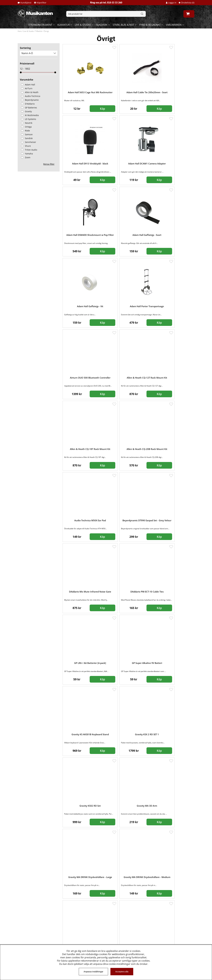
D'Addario (27, 104)
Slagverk (102, 25)
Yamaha (26, 154)
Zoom (25, 157)
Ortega (26, 127)
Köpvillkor (42, 3)
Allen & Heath (29, 92)
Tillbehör (39, 31)
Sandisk (26, 138)
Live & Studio (83, 25)
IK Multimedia (29, 115)
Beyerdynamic (29, 100)
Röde (25, 131)
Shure (25, 146)
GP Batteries (28, 108)
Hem (20, 31)
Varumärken (174, 25)
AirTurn (26, 88)
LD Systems (28, 119)
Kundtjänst (26, 3)
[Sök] (106, 14)
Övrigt (46, 31)
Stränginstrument (40, 25)
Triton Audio (28, 150)
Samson (26, 134)
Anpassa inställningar (93, 972)
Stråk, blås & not (123, 25)
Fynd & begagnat (150, 25)
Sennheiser (28, 142)
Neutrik (26, 123)
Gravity (26, 111)
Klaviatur (64, 25)
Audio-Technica (30, 96)
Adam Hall (27, 85)
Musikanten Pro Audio (30, 943)
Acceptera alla (122, 972)
